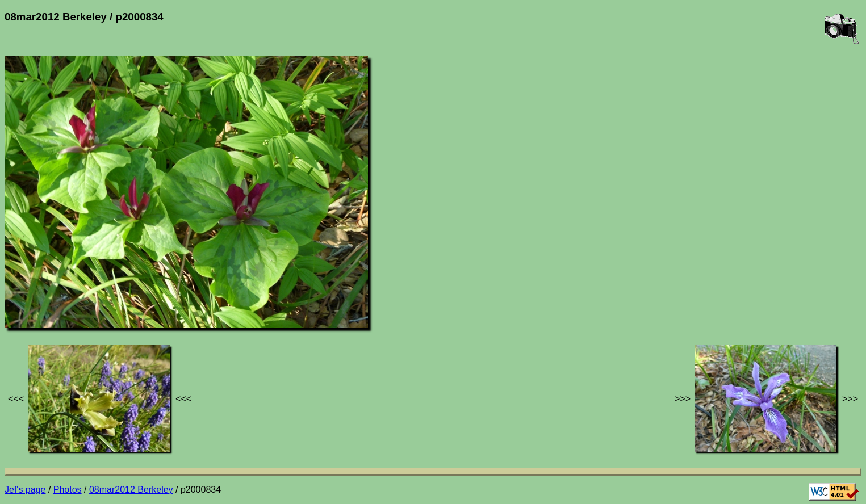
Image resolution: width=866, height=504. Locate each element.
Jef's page (25, 490)
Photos (68, 490)
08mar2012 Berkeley (131, 490)
